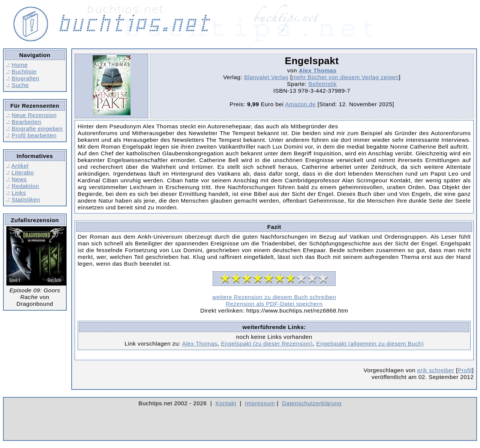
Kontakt (226, 403)
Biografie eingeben (37, 129)
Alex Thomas (318, 70)
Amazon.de (300, 104)
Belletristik (323, 84)
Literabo (23, 172)
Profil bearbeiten (34, 135)
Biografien (25, 78)
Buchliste (24, 71)
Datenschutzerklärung (312, 403)
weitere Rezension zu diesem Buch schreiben (274, 297)
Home (20, 65)
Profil (465, 370)
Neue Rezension (34, 115)
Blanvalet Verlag (266, 77)
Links (19, 193)
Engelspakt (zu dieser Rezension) (267, 344)
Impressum (260, 403)
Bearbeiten (26, 122)
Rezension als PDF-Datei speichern (274, 304)
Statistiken (26, 199)
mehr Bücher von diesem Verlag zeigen (346, 77)
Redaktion (25, 186)
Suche (20, 85)
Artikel (20, 166)
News (19, 179)
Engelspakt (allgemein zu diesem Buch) (370, 344)
